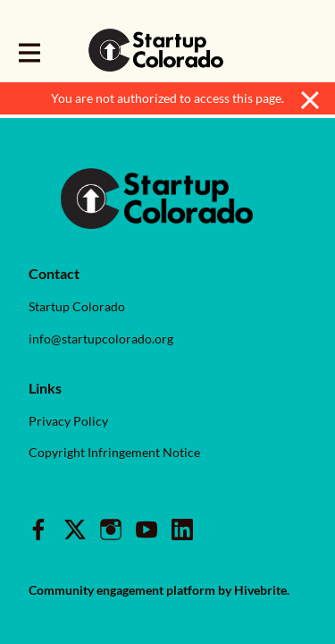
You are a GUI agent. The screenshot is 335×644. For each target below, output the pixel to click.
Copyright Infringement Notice (114, 452)
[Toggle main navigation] (29, 51)
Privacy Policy (68, 421)
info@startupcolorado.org (101, 339)
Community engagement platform (122, 590)
